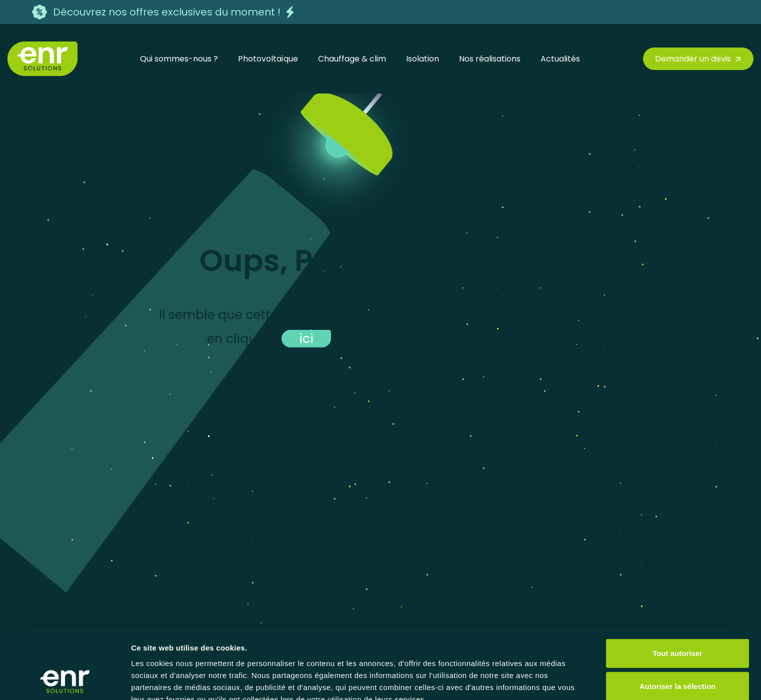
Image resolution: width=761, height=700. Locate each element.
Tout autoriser (677, 587)
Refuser (677, 652)
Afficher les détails (165, 680)
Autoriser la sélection (678, 620)
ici (306, 338)
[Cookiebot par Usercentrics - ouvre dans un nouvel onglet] (65, 680)
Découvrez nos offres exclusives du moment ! (167, 12)
